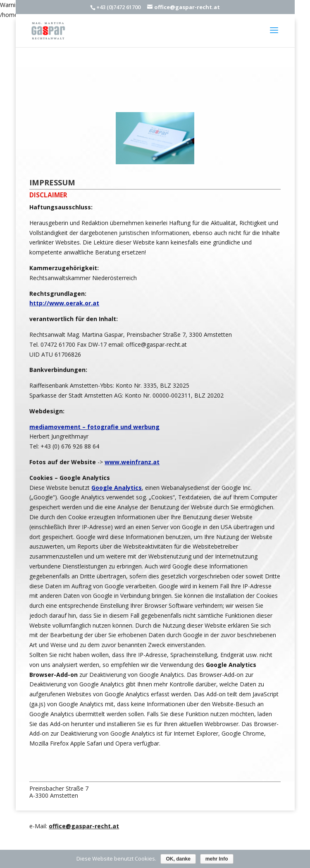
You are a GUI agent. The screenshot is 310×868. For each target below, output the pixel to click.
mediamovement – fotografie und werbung (94, 427)
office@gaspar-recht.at (84, 826)
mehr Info (217, 859)
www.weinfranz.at (132, 462)
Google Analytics (117, 488)
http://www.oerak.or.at (64, 303)
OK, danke (178, 859)
